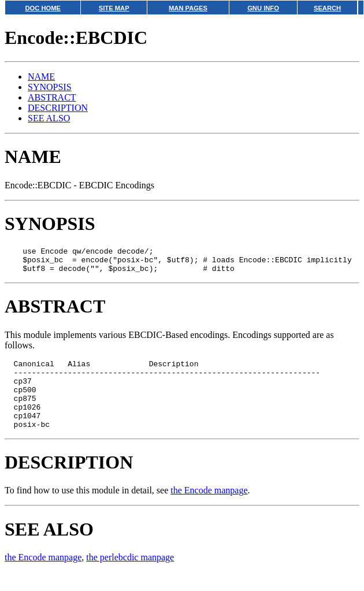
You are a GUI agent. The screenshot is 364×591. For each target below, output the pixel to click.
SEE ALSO (49, 118)
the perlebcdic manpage (130, 576)
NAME (41, 77)
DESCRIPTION (58, 108)
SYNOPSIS (50, 87)
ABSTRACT (52, 97)
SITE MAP (114, 8)
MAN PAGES (188, 8)
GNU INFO (263, 8)
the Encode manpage (209, 509)
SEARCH (327, 8)
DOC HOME (43, 8)
